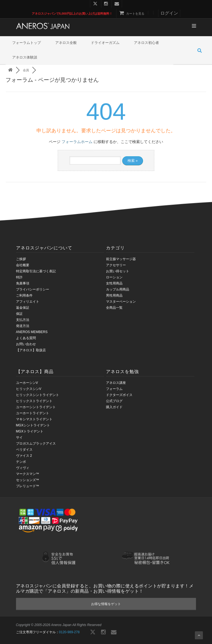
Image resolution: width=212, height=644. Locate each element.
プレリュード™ (28, 486)
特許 (19, 277)
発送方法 (23, 326)
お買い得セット (118, 271)
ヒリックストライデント (34, 401)
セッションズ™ (28, 480)
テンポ (21, 462)
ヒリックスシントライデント (38, 395)
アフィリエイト (28, 302)
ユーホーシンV (27, 383)
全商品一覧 (114, 308)
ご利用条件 (24, 295)
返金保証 (23, 308)
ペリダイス (24, 450)
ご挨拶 (21, 259)
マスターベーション (121, 302)
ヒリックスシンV (29, 389)
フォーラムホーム (77, 142)
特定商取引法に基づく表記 (36, 271)
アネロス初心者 (146, 43)
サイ (19, 437)
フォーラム (114, 389)
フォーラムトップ (26, 43)
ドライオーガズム (105, 43)
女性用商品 (114, 283)
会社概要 (23, 265)
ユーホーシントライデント (36, 407)
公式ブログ (114, 401)
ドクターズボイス (119, 395)
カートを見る (132, 14)
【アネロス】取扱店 (31, 350)
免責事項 (23, 283)
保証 (19, 314)
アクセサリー (116, 265)
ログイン (169, 13)
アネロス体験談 (25, 57)
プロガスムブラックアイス (36, 444)
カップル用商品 (118, 289)
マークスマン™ (28, 474)
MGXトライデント (30, 431)
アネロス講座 (116, 383)
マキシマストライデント (34, 419)
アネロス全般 (66, 43)
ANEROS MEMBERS (32, 332)
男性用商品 (114, 295)
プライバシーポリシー (33, 289)
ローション (114, 277)
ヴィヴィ (23, 468)
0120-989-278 (69, 632)
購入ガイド (114, 407)
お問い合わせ (26, 344)
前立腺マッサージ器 (121, 259)
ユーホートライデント (33, 413)
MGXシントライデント (33, 425)
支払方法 (23, 320)
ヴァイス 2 (24, 456)
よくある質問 (26, 338)
